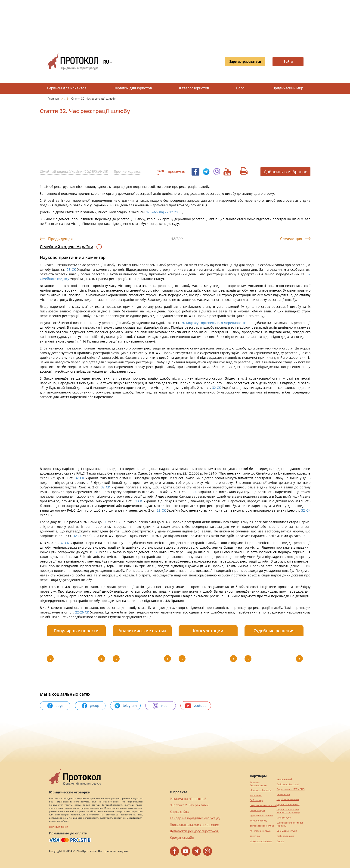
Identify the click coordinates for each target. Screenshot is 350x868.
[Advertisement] (175, 23)
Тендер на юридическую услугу (195, 818)
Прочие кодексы (128, 171)
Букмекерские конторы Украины (290, 824)
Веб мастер (256, 800)
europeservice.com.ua (262, 826)
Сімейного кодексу (54, 279)
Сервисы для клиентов (67, 88)
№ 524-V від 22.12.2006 (163, 212)
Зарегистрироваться (243, 62)
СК (74, 269)
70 (183, 323)
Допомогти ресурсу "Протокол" (195, 831)
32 (308, 274)
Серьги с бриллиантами (258, 783)
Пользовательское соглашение (194, 825)
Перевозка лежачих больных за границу (288, 811)
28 (68, 269)
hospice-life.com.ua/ (288, 799)
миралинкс (256, 795)
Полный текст (59, 827)
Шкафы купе (284, 818)
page (55, 706)
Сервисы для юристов (133, 88)
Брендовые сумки (287, 831)
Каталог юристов (194, 88)
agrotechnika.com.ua (261, 816)
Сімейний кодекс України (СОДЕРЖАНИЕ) (74, 171)
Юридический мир (287, 88)
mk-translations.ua (260, 831)
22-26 (79, 612)
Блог (240, 88)
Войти (287, 62)
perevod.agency (259, 821)
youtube (196, 706)
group (90, 706)
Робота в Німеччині (288, 784)
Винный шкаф (285, 779)
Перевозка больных (288, 804)
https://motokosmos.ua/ (263, 805)
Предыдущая (60, 239)
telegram (125, 706)
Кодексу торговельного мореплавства (216, 323)
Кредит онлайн (182, 838)
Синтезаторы (257, 810)
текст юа (255, 836)
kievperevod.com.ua (261, 841)
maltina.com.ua (285, 836)
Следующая (291, 239)
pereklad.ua (283, 794)
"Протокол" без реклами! (190, 805)
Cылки (280, 841)
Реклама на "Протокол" (188, 799)
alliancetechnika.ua (261, 790)
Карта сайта (180, 812)
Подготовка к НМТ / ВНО (291, 789)
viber (161, 706)
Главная (54, 99)
